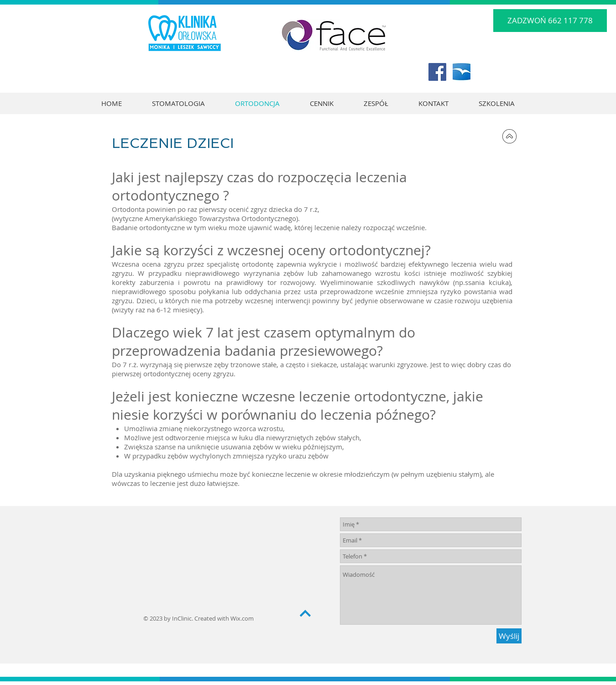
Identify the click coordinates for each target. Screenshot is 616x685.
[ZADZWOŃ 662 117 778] (550, 21)
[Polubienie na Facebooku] (501, 75)
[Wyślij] (509, 636)
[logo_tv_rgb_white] (462, 72)
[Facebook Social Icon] (437, 72)
